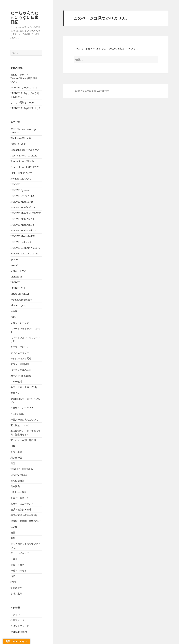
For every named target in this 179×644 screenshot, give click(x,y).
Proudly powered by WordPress (91, 91)
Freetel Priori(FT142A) (23, 161)
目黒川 (14, 559)
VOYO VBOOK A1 (20, 294)
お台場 (14, 311)
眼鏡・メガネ (17, 565)
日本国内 (15, 486)
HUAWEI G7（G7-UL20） (24, 196)
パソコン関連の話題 (21, 370)
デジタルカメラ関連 (21, 358)
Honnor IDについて (21, 179)
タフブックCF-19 (19, 347)
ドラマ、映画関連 (20, 364)
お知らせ (15, 317)
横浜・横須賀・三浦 (21, 509)
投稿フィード (17, 620)
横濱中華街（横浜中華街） (24, 515)
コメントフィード (20, 626)
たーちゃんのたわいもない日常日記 (25, 17)
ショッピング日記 (20, 323)
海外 (13, 538)
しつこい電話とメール (22, 102)
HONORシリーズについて (24, 87)
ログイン (15, 614)
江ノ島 (14, 527)
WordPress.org (19, 632)
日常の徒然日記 (19, 475)
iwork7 (14, 265)
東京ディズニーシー (21, 498)
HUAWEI (15, 184)
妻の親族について (20, 425)
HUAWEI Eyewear (21, 190)
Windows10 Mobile (21, 300)
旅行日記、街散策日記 (22, 469)
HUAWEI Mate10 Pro (22, 202)
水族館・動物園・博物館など (26, 521)
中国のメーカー (19, 393)
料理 (13, 463)
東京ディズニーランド (22, 504)
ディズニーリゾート (21, 353)
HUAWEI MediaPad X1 (23, 236)
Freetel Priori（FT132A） (24, 156)
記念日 (14, 582)
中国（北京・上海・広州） (24, 387)
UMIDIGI (15, 282)
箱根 (13, 576)
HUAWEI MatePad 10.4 (23, 219)
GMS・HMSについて (21, 173)
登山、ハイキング (20, 553)
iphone (14, 259)
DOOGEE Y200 (18, 144)
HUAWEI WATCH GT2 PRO (25, 254)
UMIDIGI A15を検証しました (26, 108)
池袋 (13, 532)
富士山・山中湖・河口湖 (23, 440)
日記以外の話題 (19, 492)
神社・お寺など (19, 571)
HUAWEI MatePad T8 (22, 225)
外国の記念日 (17, 414)
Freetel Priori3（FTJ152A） (26, 167)
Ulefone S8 (16, 277)
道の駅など (16, 588)
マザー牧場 (16, 382)
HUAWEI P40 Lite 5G (22, 242)
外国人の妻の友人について (24, 420)
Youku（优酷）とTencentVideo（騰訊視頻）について (26, 78)
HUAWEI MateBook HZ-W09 (26, 213)
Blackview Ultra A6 (21, 138)
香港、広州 (16, 594)
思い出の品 (16, 458)
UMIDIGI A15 (18, 288)
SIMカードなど (18, 271)
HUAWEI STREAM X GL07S (25, 248)
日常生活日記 (17, 481)
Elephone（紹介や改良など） (26, 150)
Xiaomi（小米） (19, 305)
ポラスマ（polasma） (22, 376)
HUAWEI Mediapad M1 (23, 231)
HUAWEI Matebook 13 (23, 207)
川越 (13, 446)
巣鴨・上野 (16, 452)
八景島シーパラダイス (22, 408)
